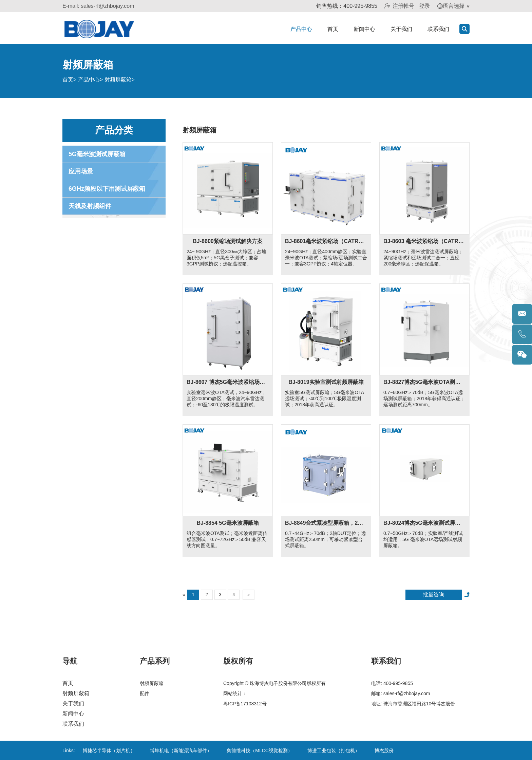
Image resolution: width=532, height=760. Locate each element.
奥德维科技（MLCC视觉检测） (260, 750)
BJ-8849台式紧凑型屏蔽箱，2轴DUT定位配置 (326, 523)
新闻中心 (364, 29)
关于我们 (401, 29)
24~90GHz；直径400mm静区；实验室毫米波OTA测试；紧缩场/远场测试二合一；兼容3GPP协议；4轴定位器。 (326, 258)
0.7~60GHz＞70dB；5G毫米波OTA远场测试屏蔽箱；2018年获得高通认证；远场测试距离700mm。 (424, 398)
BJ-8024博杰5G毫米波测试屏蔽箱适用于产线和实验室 (424, 523)
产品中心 (301, 29)
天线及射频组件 (90, 206)
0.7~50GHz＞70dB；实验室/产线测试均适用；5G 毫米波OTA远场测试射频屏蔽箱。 (423, 539)
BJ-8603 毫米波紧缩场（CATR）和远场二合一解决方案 (424, 241)
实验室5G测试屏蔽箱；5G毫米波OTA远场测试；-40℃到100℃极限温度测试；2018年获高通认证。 (325, 398)
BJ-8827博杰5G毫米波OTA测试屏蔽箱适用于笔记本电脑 (424, 382)
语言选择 (451, 6)
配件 (145, 693)
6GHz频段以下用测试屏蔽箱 (107, 189)
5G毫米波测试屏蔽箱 (97, 154)
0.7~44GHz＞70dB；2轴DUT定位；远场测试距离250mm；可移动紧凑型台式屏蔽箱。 (325, 539)
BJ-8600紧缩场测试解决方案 (227, 241)
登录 (424, 6)
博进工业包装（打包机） (334, 750)
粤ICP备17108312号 (245, 704)
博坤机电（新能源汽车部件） (181, 750)
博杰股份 (384, 750)
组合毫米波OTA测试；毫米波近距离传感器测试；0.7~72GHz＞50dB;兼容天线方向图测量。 (227, 539)
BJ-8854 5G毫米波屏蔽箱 (227, 523)
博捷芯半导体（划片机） (109, 750)
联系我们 (438, 29)
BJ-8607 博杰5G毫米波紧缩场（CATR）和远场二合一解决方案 (228, 382)
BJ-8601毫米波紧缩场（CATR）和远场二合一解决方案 (326, 241)
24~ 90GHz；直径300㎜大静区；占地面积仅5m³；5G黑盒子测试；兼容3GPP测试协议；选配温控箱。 (226, 258)
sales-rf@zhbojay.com (107, 6)
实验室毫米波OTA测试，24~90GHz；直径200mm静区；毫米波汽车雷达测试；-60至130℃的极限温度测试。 (226, 398)
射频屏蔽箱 (118, 80)
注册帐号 (399, 6)
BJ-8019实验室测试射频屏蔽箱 (326, 382)
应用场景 (81, 171)
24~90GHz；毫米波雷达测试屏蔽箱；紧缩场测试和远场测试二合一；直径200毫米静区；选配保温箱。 (423, 258)
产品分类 (114, 130)
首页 (333, 29)
